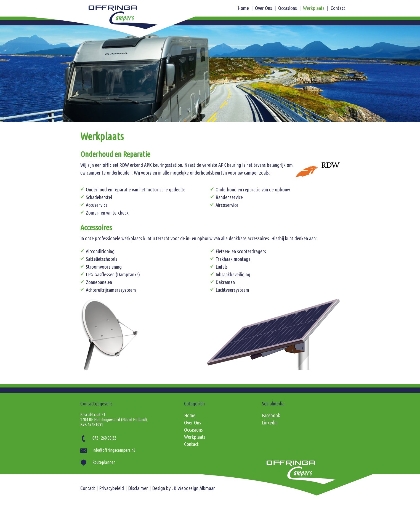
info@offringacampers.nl (107, 450)
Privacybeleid (111, 488)
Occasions (288, 8)
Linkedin (270, 423)
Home (244, 8)
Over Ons (264, 8)
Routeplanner (98, 462)
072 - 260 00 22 (98, 438)
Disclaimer (138, 488)
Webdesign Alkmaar (196, 488)
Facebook (271, 415)
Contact (338, 8)
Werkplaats (314, 8)
